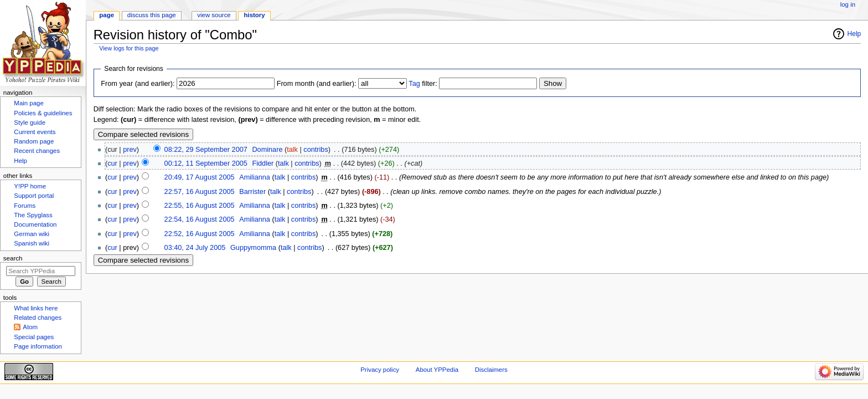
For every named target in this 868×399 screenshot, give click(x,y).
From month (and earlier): (317, 84)
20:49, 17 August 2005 (200, 177)
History (255, 15)
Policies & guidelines (43, 113)
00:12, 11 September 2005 (206, 163)
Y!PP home (30, 186)
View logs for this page (129, 48)
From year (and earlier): (138, 84)
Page (107, 15)
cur (112, 163)
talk (292, 150)
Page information (38, 346)
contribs (316, 150)
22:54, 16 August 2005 (200, 219)
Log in (848, 4)
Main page (29, 103)
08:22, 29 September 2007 (206, 150)
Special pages (34, 337)
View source (214, 15)
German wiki (32, 234)
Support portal (34, 196)
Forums (25, 206)
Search (13, 258)
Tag (414, 84)
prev (130, 150)
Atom (30, 327)
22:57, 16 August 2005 (200, 192)
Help (854, 34)
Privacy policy (380, 370)
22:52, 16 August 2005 (200, 234)
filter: (423, 84)
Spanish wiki (32, 243)
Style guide (30, 122)
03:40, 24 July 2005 (195, 248)
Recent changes (37, 151)
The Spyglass (33, 215)
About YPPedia (437, 370)
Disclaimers (491, 370)
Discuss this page (152, 15)
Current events (35, 132)
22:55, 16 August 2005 (200, 206)
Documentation (35, 224)
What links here (36, 308)
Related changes (38, 318)
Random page (34, 141)
